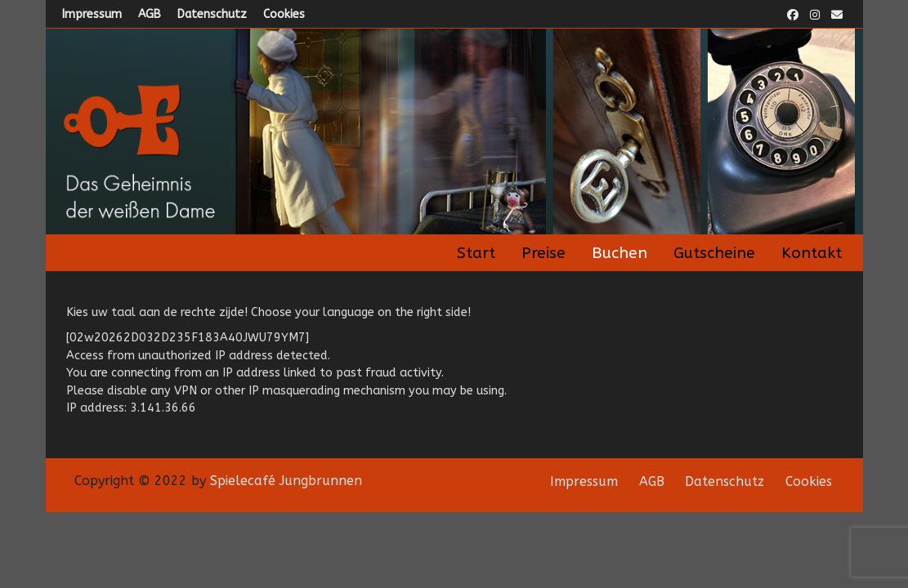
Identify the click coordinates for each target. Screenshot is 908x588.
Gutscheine (714, 253)
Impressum (92, 14)
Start (476, 253)
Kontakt (812, 253)
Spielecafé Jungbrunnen (286, 481)
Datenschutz (212, 14)
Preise (543, 253)
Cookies (284, 14)
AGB (150, 14)
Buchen (619, 253)
